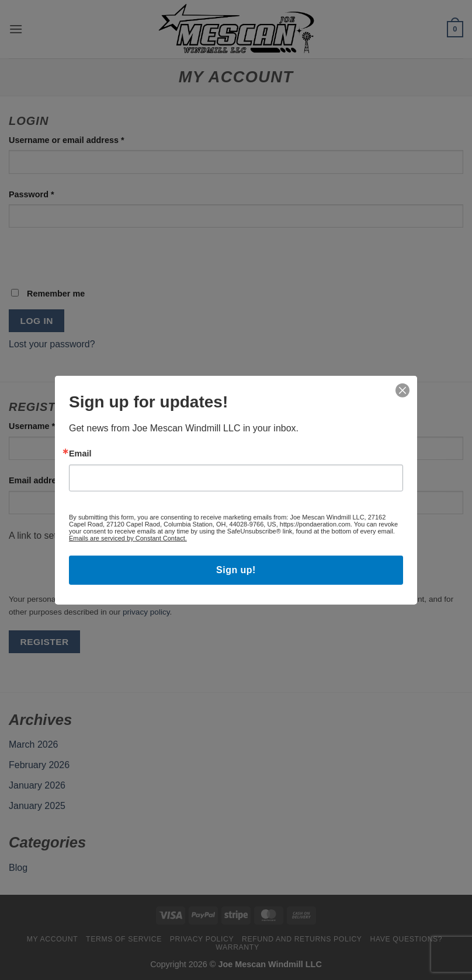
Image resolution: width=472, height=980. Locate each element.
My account (52, 939)
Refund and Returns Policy (302, 939)
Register (45, 642)
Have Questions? (406, 939)
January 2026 (37, 785)
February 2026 (39, 765)
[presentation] (89, 262)
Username (50, 425)
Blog (18, 868)
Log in (37, 321)
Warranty (237, 947)
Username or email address (84, 139)
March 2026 (34, 744)
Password (49, 193)
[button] (16, 29)
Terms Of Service (124, 939)
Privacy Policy (202, 939)
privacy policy (146, 612)
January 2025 (37, 806)
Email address (58, 479)
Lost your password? (52, 344)
